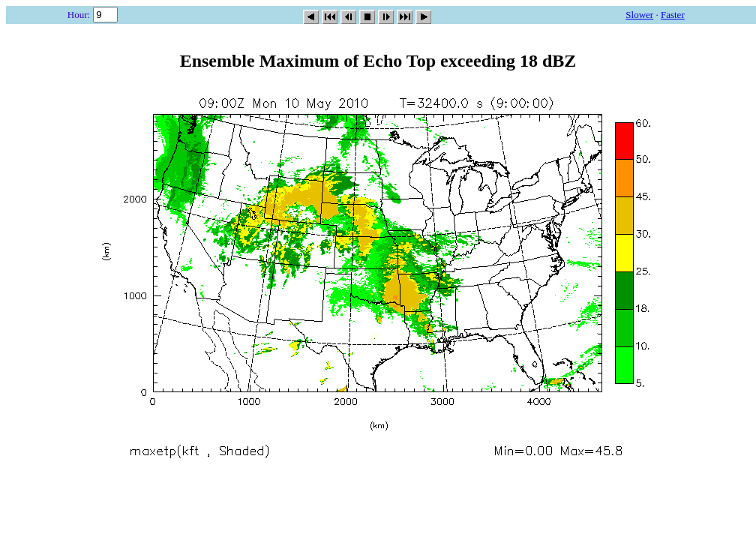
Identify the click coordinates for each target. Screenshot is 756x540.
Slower (639, 15)
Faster (673, 15)
